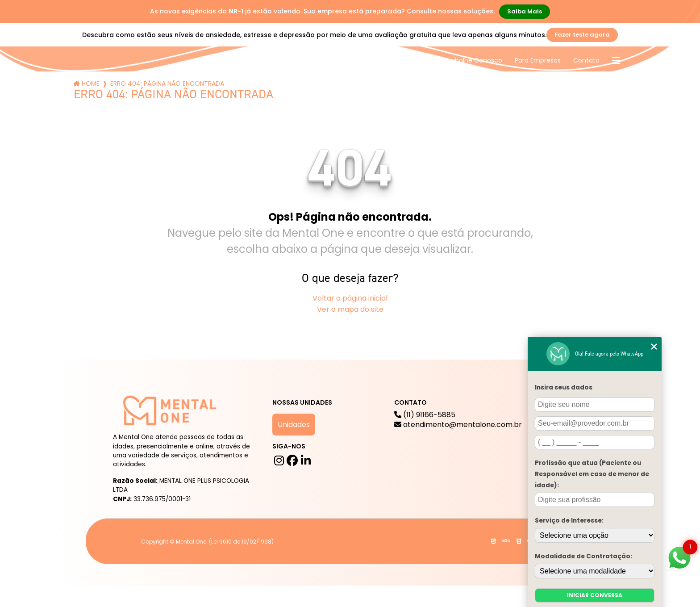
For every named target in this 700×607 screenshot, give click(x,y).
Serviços (302, 60)
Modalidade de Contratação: (583, 556)
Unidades (294, 425)
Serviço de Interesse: (569, 521)
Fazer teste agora (582, 35)
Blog (341, 60)
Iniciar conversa (595, 595)
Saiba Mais (525, 11)
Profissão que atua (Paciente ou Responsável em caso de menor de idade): (592, 474)
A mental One (247, 60)
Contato (586, 60)
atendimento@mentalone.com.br (458, 425)
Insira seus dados (564, 387)
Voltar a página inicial (350, 298)
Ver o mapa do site (350, 309)
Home (91, 84)
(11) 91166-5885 (458, 420)
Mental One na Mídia (400, 60)
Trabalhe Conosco (473, 60)
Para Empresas (538, 60)
